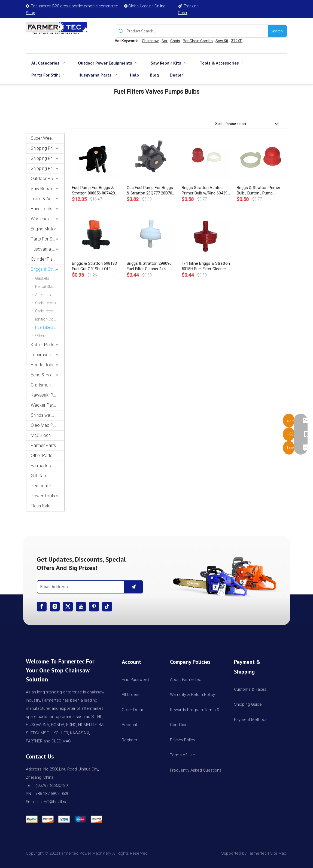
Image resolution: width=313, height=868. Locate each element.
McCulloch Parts (46, 435)
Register (130, 740)
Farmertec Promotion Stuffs (48, 466)
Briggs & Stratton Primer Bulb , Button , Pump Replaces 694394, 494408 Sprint (259, 191)
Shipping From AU (48, 158)
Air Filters (43, 295)
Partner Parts (43, 445)
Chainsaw (150, 41)
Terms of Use (183, 755)
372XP (237, 41)
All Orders (131, 695)
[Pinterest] (94, 607)
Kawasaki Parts (46, 395)
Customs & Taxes (250, 689)
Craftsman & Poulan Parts (48, 385)
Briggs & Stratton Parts (48, 269)
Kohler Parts (42, 345)
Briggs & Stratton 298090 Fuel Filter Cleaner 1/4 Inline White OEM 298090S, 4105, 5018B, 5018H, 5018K (151, 266)
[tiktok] (107, 607)
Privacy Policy (183, 740)
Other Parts (42, 456)
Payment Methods (251, 720)
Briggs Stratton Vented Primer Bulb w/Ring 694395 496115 (206, 191)
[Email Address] (80, 587)
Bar (165, 41)
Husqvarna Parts (46, 249)
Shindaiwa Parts (46, 415)
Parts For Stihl (44, 239)
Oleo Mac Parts (46, 425)
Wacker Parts (44, 405)
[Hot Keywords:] (277, 31)
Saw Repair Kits (46, 189)
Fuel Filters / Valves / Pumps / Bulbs (50, 327)
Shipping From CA (48, 168)
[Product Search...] (197, 31)
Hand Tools (42, 209)
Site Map (279, 853)
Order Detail (133, 710)
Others (41, 336)
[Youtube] (81, 607)
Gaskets (42, 278)
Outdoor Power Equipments (48, 179)
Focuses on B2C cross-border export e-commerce (74, 6)
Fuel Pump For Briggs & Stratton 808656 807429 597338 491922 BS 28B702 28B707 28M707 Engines (96, 191)
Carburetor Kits (48, 311)
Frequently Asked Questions (196, 770)
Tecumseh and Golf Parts (48, 355)
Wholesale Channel (48, 219)
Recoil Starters (48, 287)
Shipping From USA (48, 148)
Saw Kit (222, 41)
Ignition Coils (46, 319)
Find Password (135, 680)
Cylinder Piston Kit (48, 259)
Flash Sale (41, 506)
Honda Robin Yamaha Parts (48, 365)
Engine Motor (43, 229)
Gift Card (39, 476)
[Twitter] (68, 607)
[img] (223, 575)
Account (130, 725)
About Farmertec (186, 680)
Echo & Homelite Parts (48, 375)
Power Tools (43, 496)
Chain (175, 41)
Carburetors (45, 303)
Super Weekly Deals (48, 138)
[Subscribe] (133, 587)
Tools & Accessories (48, 199)
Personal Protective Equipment (48, 486)
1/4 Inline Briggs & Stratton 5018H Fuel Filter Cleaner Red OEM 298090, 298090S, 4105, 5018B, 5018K (206, 266)
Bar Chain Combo (198, 41)
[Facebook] (42, 607)
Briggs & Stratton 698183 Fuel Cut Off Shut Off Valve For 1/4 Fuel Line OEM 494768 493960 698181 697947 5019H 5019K (94, 266)
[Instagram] (55, 607)
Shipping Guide (248, 704)
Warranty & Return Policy (192, 695)
